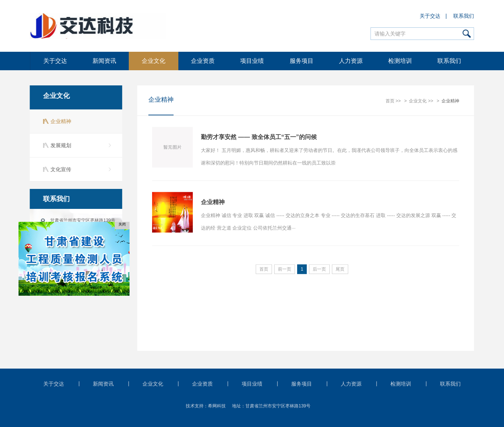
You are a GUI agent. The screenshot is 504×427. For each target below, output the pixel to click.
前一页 (285, 270)
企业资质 (203, 61)
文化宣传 (60, 169)
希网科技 (217, 406)
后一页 (319, 270)
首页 (390, 101)
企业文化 (154, 61)
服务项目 (302, 61)
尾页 (340, 270)
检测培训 (400, 61)
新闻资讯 (104, 61)
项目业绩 (252, 61)
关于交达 (430, 16)
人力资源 (351, 61)
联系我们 (464, 16)
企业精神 (60, 121)
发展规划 (60, 145)
